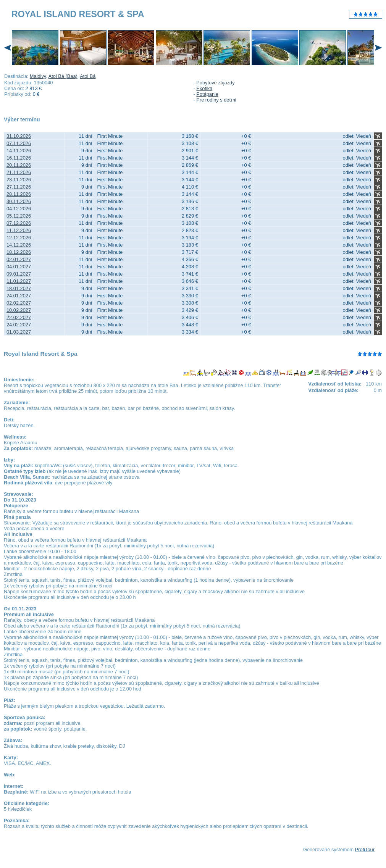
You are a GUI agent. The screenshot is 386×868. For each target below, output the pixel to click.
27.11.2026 (19, 187)
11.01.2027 (19, 281)
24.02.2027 (19, 325)
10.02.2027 (19, 310)
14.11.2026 (19, 151)
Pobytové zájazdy (215, 83)
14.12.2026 (19, 245)
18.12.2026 (19, 252)
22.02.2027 (19, 317)
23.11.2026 (19, 180)
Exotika (204, 88)
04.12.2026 (19, 209)
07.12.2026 (19, 223)
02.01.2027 (19, 259)
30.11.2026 (19, 201)
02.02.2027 (19, 303)
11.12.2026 (19, 230)
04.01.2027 (19, 267)
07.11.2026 (19, 143)
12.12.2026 (19, 238)
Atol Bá (88, 76)
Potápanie (207, 94)
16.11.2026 (19, 158)
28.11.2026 (19, 194)
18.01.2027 (19, 288)
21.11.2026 (19, 172)
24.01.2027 (19, 296)
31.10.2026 (19, 136)
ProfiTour (365, 849)
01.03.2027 (19, 332)
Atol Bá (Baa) (63, 76)
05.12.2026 (19, 216)
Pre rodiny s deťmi (216, 100)
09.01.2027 (19, 274)
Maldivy (38, 76)
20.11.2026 (19, 165)
